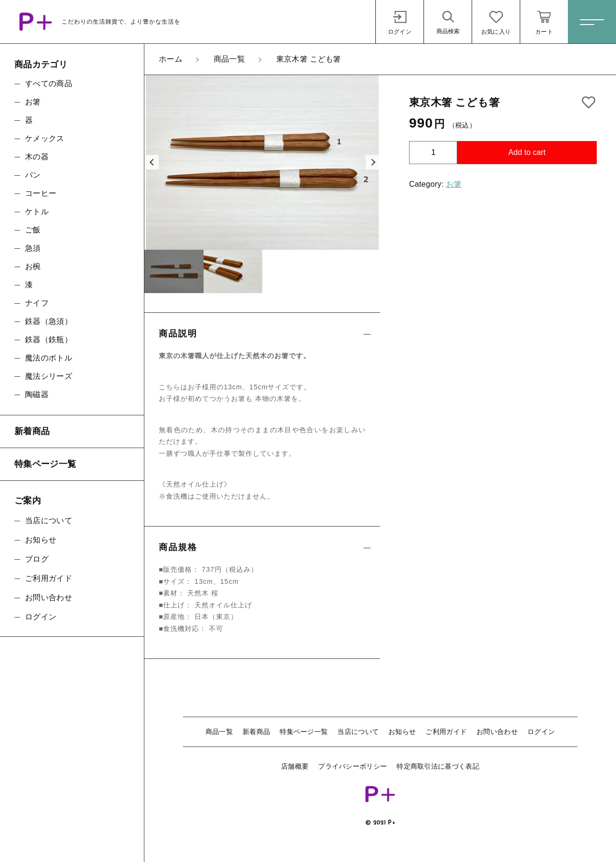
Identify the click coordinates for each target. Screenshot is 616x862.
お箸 (454, 184)
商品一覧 (219, 732)
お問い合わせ (497, 732)
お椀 (33, 266)
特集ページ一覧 (304, 732)
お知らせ (402, 732)
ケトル (37, 212)
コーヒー (41, 193)
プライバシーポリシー (353, 766)
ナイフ (37, 303)
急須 (33, 248)
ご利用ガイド (446, 732)
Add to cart (527, 152)
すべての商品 (49, 84)
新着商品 (256, 732)
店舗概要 (295, 766)
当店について (358, 732)
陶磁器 (37, 394)
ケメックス (45, 138)
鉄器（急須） (49, 321)
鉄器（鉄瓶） (49, 340)
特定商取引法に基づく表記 (438, 766)
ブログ (37, 559)
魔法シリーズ (49, 376)
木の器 (37, 157)
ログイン (541, 732)
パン (33, 175)
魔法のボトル (49, 358)
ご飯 (33, 230)
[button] (152, 162)
